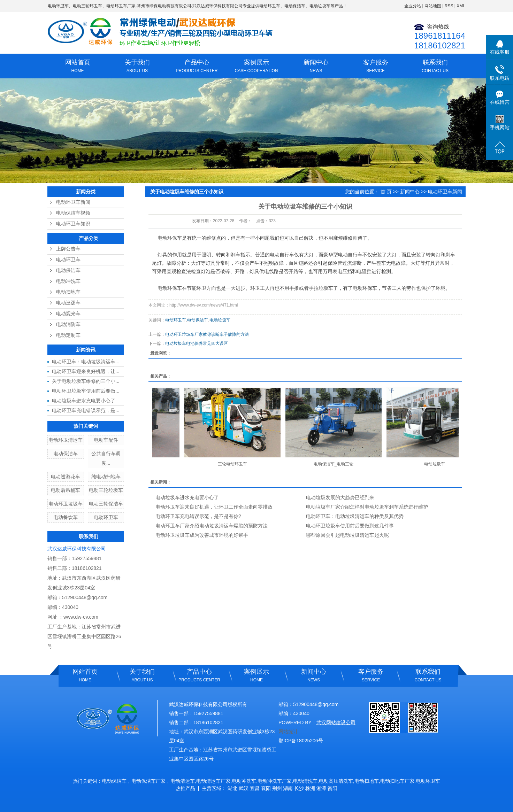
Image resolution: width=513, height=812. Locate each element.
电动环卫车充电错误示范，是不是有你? (198, 516)
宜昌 (255, 788)
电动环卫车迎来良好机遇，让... (86, 371)
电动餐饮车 (66, 517)
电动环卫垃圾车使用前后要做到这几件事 (350, 526)
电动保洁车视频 (73, 213)
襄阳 (266, 788)
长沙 (299, 788)
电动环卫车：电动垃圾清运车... (86, 362)
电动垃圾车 (220, 320)
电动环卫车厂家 (121, 6)
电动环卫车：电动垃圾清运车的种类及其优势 (355, 516)
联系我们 (435, 67)
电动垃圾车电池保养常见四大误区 (197, 343)
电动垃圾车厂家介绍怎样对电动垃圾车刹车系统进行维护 (367, 507)
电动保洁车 (68, 270)
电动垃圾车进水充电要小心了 (84, 401)
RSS (449, 6)
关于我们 (137, 67)
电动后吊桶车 (66, 490)
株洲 (310, 788)
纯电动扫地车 (106, 477)
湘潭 (321, 788)
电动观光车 (68, 314)
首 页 (386, 192)
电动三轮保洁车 (106, 504)
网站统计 (288, 732)
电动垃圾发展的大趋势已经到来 (340, 497)
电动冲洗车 (68, 281)
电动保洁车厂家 (148, 781)
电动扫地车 (68, 292)
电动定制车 (68, 335)
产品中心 (197, 67)
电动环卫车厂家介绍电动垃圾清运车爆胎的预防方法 (212, 526)
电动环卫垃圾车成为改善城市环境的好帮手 (202, 535)
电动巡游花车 (66, 477)
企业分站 (413, 6)
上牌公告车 (68, 249)
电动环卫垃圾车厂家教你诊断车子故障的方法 (207, 334)
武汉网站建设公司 (336, 722)
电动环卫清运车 (66, 440)
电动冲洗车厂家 (275, 781)
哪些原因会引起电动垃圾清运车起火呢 (347, 535)
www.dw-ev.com (81, 617)
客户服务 (376, 67)
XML (461, 6)
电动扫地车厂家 (397, 781)
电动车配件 (106, 440)
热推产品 (185, 788)
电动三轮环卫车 (87, 6)
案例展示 (256, 67)
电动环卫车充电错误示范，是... (86, 410)
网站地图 (433, 6)
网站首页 (78, 67)
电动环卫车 (58, 6)
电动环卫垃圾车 (66, 504)
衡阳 (332, 788)
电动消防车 (68, 324)
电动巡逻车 (68, 303)
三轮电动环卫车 (235, 464)
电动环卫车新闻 (73, 202)
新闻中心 (316, 67)
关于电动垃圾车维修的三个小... (86, 381)
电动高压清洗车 (336, 781)
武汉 (244, 788)
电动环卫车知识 (73, 224)
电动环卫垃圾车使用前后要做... (86, 391)
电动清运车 (183, 781)
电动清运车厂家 (213, 781)
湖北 (232, 788)
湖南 (288, 788)
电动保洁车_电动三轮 (336, 464)
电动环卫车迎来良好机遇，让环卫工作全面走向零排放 (214, 507)
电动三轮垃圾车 (106, 490)
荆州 (277, 788)
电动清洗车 (305, 781)
